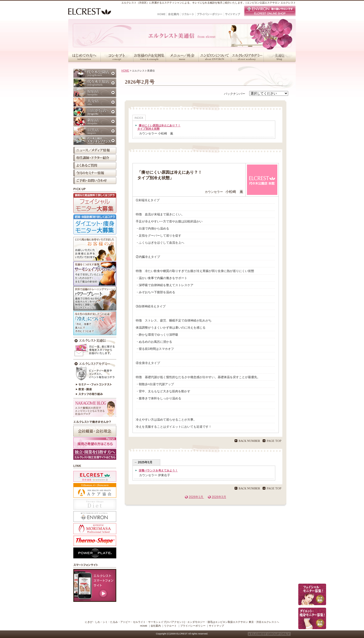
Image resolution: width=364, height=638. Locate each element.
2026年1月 (196, 497)
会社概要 (95, 431)
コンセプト (117, 57)
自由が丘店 (95, 112)
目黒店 (95, 131)
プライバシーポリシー (193, 626)
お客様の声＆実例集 (149, 57)
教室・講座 (95, 390)
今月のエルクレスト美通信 (95, 348)
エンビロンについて (214, 57)
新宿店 (95, 121)
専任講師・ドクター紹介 (95, 158)
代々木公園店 (95, 73)
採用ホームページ (95, 454)
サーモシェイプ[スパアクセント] (95, 274)
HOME (125, 71)
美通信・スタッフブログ (280, 57)
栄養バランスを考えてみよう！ (158, 470)
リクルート (170, 626)
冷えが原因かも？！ (95, 323)
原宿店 (95, 93)
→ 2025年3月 (143, 462)
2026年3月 (219, 497)
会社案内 (156, 626)
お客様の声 (95, 249)
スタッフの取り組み (95, 395)
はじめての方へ (84, 57)
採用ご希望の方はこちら (95, 443)
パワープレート (95, 298)
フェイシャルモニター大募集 (95, 203)
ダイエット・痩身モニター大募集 (95, 224)
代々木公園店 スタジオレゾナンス (95, 141)
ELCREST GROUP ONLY (269, 634)
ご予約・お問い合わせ (95, 181)
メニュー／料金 (182, 57)
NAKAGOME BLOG (95, 408)
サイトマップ (216, 626)
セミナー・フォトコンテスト (95, 384)
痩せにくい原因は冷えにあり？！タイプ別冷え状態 (159, 127)
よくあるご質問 (95, 165)
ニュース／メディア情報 (95, 150)
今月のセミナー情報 (95, 173)
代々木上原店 (95, 83)
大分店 (95, 102)
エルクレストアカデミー (247, 57)
